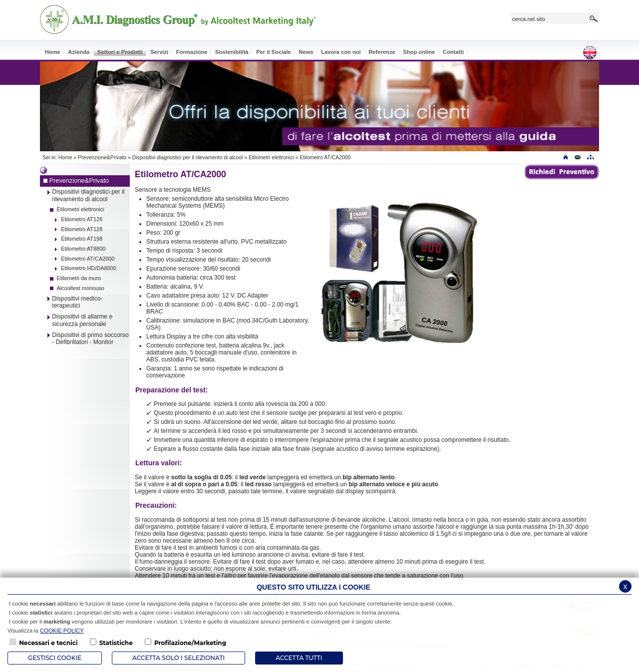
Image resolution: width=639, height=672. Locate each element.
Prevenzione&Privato (102, 158)
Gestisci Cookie (55, 658)
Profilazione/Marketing (190, 643)
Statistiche (116, 643)
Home (65, 158)
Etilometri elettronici (271, 158)
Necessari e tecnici (48, 643)
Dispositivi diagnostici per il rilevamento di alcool (188, 158)
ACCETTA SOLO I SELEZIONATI (178, 658)
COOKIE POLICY (62, 631)
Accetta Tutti (299, 658)
